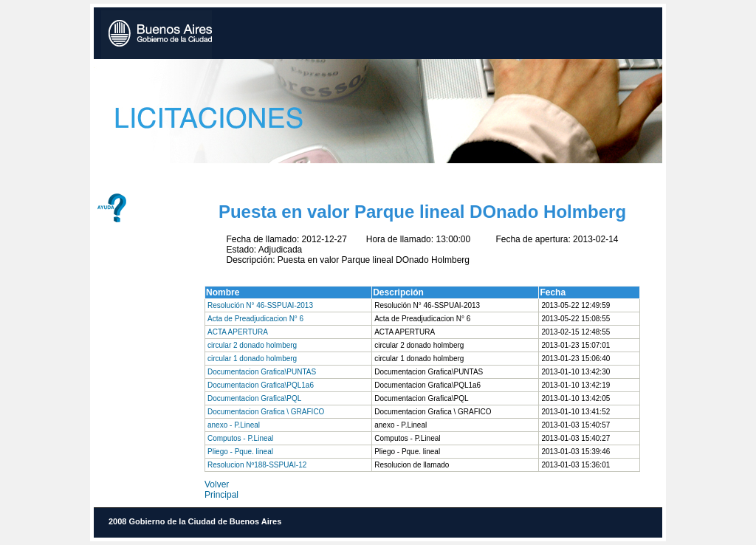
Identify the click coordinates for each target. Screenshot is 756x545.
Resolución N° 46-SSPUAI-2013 (260, 305)
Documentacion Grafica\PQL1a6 (261, 385)
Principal (221, 495)
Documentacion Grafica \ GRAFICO (266, 412)
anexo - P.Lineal (234, 425)
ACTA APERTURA (238, 332)
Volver (217, 484)
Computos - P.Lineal (240, 438)
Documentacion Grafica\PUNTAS (262, 372)
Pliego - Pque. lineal (240, 452)
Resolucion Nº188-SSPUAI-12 (257, 465)
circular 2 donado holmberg (252, 345)
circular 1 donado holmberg (252, 359)
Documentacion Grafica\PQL (254, 398)
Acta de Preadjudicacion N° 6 (255, 319)
